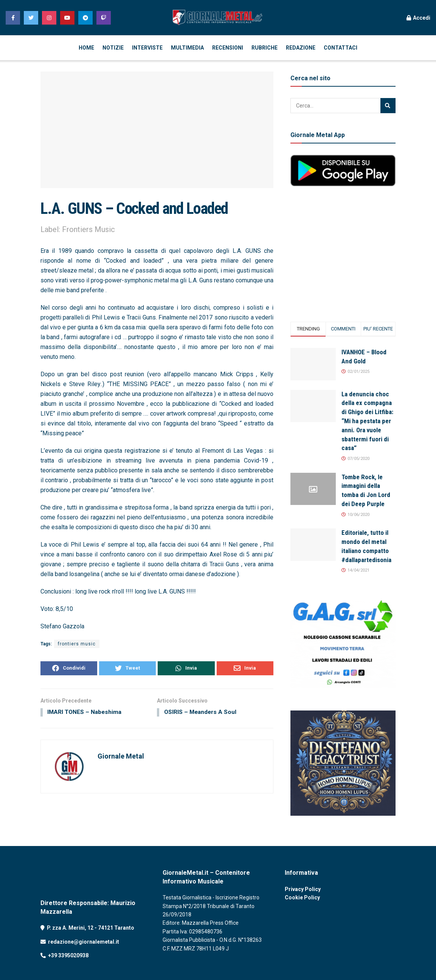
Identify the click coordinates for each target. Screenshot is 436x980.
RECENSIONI (228, 48)
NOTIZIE (113, 48)
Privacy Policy (303, 889)
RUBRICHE (265, 48)
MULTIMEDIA (187, 48)
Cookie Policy (302, 897)
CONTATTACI (341, 48)
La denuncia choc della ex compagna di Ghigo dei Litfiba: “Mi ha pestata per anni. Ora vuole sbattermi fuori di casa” (367, 421)
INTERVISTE (147, 48)
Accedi (418, 18)
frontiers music (77, 644)
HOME (86, 48)
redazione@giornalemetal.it (84, 942)
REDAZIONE (301, 48)
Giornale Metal (121, 757)
